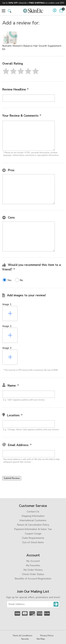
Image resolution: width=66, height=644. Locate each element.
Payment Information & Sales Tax (33, 529)
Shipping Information (33, 516)
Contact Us (33, 512)
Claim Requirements (33, 538)
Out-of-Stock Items (33, 542)
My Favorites (33, 565)
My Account (33, 561)
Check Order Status (33, 574)
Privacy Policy (47, 636)
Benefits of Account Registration (33, 579)
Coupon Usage (33, 534)
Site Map (41, 639)
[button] (6, 71)
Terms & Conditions (23, 636)
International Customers (33, 520)
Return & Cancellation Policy (33, 525)
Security (25, 639)
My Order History (33, 570)
